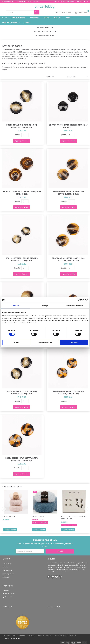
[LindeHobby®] (45, 6)
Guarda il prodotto (10, 530)
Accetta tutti (74, 342)
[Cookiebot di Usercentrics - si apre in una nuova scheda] (79, 300)
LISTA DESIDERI (63, 12)
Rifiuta (16, 342)
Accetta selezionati (45, 342)
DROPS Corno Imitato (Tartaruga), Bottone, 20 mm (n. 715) (68, 393)
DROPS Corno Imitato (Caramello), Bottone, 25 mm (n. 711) (68, 259)
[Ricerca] (37, 12)
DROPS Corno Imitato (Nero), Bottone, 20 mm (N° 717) (68, 126)
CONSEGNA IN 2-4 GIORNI (46, 35)
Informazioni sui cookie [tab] (74, 306)
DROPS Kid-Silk (38, 516)
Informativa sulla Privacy (66, 636)
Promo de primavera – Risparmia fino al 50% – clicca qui (20, 1)
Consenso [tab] (16, 306)
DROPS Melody (9, 516)
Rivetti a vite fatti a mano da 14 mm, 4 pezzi (74, 517)
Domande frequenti (9, 594)
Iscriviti (60, 551)
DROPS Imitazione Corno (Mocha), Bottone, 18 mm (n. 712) (22, 259)
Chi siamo (79, 1)
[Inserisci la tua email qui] (30, 551)
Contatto (57, 1)
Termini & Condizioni (45, 636)
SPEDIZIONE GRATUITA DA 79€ (46, 32)
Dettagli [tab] (45, 306)
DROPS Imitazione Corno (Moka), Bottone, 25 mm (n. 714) (22, 126)
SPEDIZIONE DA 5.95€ (46, 28)
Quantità (17, 135)
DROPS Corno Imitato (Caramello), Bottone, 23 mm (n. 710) (68, 193)
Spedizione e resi (68, 1)
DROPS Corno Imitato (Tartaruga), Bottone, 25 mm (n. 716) (22, 459)
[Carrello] (82, 12)
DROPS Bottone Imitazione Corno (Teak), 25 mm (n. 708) (22, 193)
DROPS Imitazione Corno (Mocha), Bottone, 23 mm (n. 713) (22, 393)
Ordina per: (50, 76)
